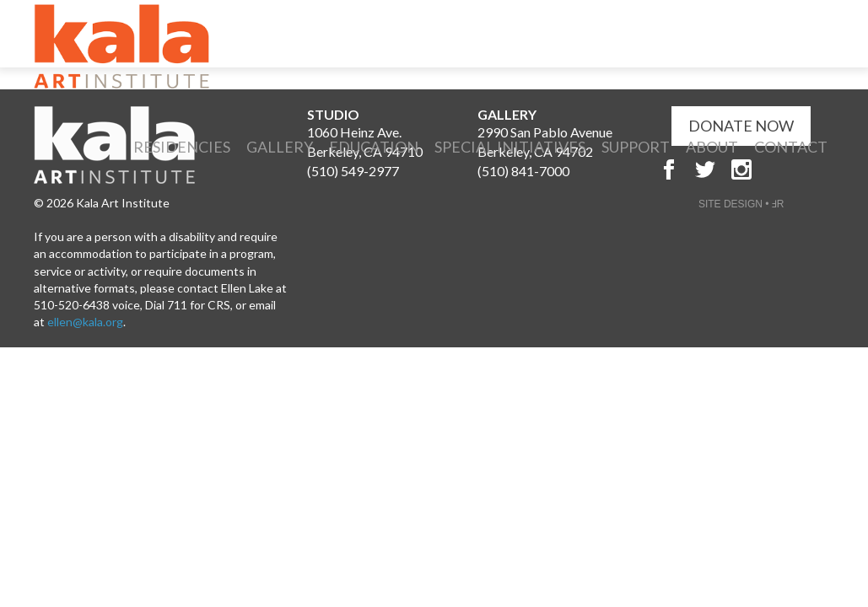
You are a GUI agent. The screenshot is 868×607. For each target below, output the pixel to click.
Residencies (182, 147)
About (712, 147)
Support (636, 147)
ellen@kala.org (85, 322)
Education (374, 147)
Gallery (280, 147)
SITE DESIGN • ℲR (741, 204)
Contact (791, 147)
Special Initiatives (510, 147)
